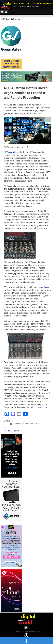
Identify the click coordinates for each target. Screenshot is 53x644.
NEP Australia (10, 152)
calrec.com (42, 407)
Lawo (46, 287)
